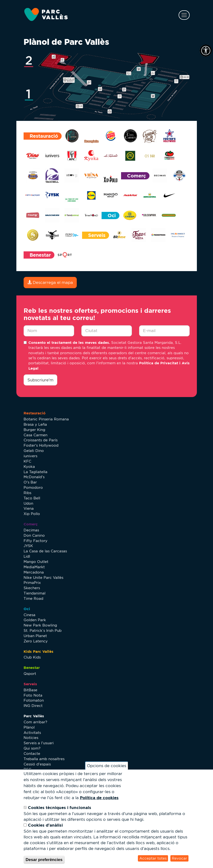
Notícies (31, 738)
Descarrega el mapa (50, 282)
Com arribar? (35, 722)
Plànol (29, 727)
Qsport (30, 674)
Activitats (32, 733)
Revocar (179, 858)
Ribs (27, 493)
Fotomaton (34, 700)
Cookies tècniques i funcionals (60, 807)
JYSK (28, 546)
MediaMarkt (34, 567)
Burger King (34, 430)
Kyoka (29, 467)
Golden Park (35, 620)
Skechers (32, 588)
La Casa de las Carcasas (45, 551)
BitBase (30, 690)
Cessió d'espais (37, 764)
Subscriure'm (40, 380)
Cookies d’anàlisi (45, 825)
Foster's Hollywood (41, 445)
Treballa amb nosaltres (44, 759)
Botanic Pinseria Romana (46, 419)
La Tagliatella (35, 472)
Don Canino (34, 535)
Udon (28, 503)
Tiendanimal (35, 593)
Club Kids (32, 657)
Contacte (32, 754)
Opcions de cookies (106, 766)
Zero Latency (36, 641)
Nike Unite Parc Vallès (43, 578)
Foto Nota (33, 695)
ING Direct (33, 706)
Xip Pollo (32, 514)
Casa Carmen (35, 435)
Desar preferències (44, 860)
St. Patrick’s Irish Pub (43, 630)
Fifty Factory (35, 541)
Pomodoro (33, 487)
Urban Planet (35, 636)
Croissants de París (41, 440)
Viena (29, 508)
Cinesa (29, 615)
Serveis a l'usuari (39, 743)
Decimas (31, 530)
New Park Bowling (40, 625)
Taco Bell (32, 498)
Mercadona (34, 572)
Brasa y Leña (35, 424)
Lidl (27, 556)
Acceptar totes (153, 858)
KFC (27, 461)
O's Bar (30, 482)
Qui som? (32, 748)
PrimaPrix (32, 583)
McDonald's (34, 477)
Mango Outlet (36, 562)
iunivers (30, 456)
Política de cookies (99, 798)
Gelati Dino (34, 451)
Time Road (33, 598)
